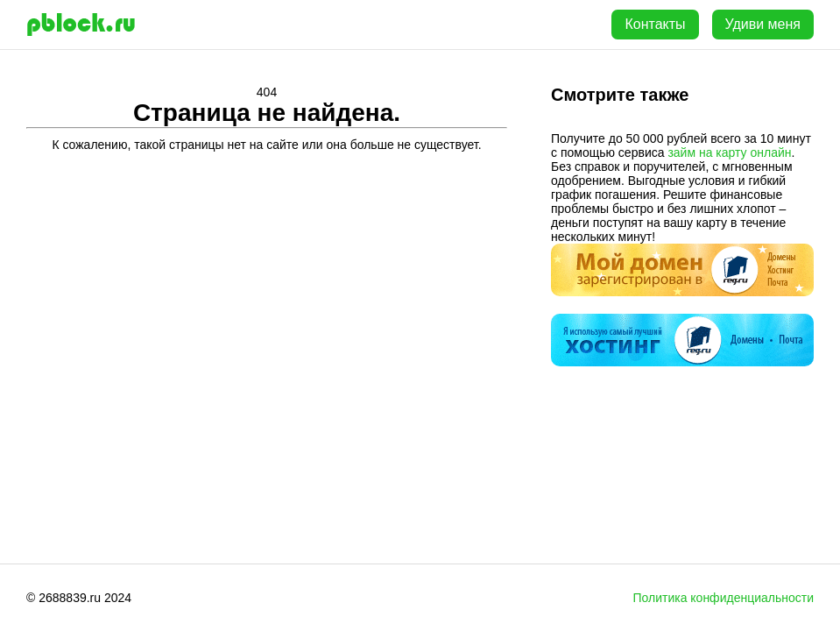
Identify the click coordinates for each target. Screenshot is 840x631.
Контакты (655, 24)
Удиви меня (763, 24)
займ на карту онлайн (729, 152)
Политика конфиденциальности (723, 598)
